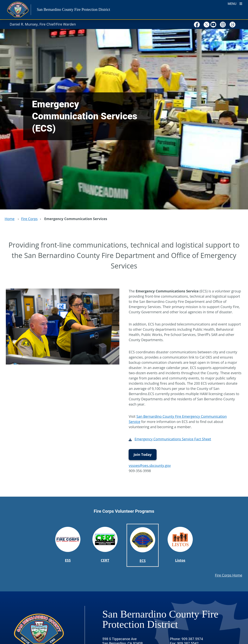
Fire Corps (29, 219)
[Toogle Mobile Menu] (235, 3)
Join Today (143, 454)
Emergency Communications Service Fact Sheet (173, 439)
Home (10, 219)
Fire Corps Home (229, 575)
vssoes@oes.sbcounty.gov (150, 465)
